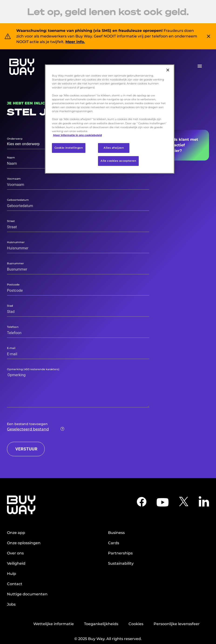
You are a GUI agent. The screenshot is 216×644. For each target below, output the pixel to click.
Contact (15, 584)
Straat (11, 221)
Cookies (136, 624)
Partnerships (120, 553)
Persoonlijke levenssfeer (177, 624)
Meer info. (75, 42)
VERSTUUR (26, 449)
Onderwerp (15, 139)
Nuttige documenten (27, 594)
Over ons (15, 553)
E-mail (11, 348)
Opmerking (33, 369)
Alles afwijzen (114, 148)
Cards (114, 543)
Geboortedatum (18, 200)
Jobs (11, 604)
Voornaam (14, 178)
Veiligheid (16, 563)
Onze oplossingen (24, 543)
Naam (11, 157)
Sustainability (121, 563)
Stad (10, 305)
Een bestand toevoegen (27, 424)
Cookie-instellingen (69, 148)
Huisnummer (16, 242)
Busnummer (15, 263)
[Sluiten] (168, 70)
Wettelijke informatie (54, 624)
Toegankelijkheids (101, 624)
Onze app (16, 533)
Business (116, 533)
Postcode (13, 284)
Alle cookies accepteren (118, 161)
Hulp (12, 574)
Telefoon (13, 327)
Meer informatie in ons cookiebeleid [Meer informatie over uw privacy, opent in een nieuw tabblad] (78, 135)
